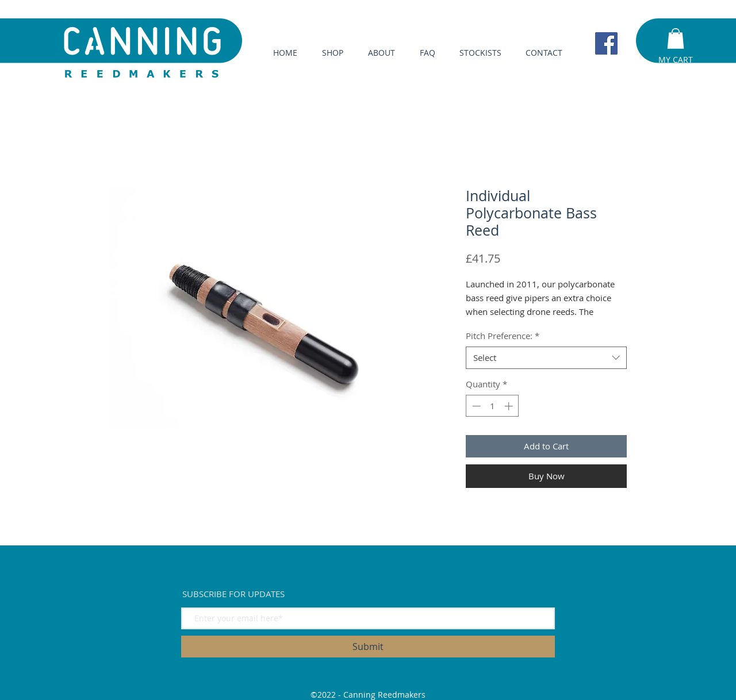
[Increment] (510, 406)
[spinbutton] (492, 406)
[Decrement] (475, 406)
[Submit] (368, 647)
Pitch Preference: (503, 336)
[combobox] (546, 358)
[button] (676, 39)
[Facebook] (606, 43)
